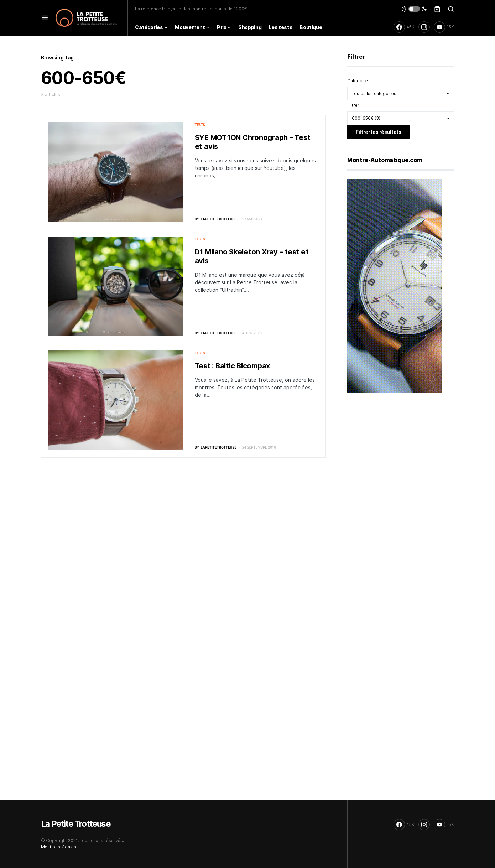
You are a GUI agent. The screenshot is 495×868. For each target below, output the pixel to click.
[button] (45, 18)
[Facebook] (404, 27)
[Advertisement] (401, 454)
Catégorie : (359, 81)
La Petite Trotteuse (76, 824)
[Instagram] (424, 27)
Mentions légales (59, 847)
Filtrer (353, 105)
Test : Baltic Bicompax (233, 366)
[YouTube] (444, 27)
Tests (200, 125)
